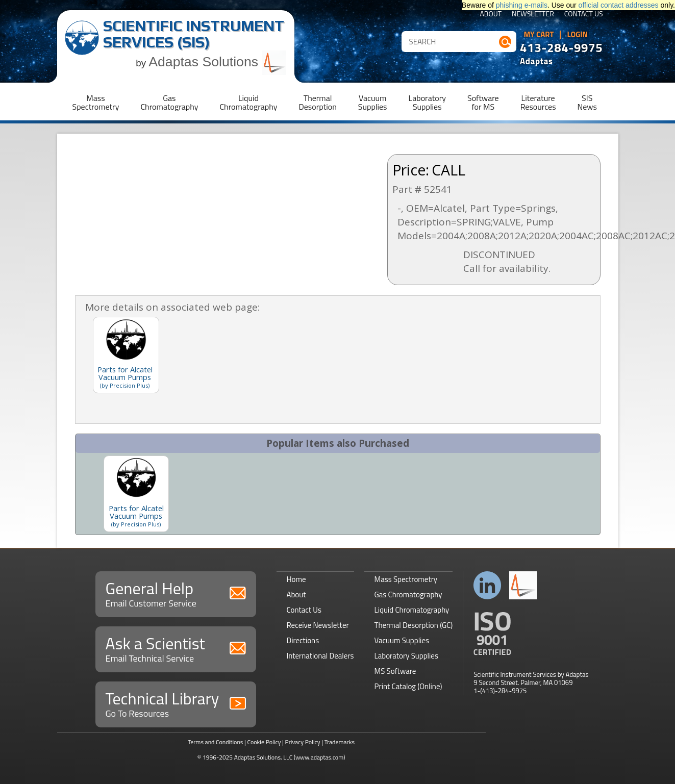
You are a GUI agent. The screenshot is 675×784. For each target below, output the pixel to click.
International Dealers (320, 656)
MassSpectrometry (96, 102)
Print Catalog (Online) (408, 686)
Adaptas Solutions (217, 62)
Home (296, 579)
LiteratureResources (538, 102)
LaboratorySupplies (427, 102)
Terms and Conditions (216, 742)
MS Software (395, 671)
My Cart (539, 35)
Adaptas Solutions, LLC (264, 757)
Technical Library (176, 703)
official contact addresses (619, 5)
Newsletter (533, 15)
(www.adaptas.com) (320, 757)
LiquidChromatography (248, 102)
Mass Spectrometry (406, 579)
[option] (136, 494)
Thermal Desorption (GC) (414, 625)
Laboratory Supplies (406, 656)
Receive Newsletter (318, 625)
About (491, 15)
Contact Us (584, 15)
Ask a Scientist (176, 648)
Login (577, 35)
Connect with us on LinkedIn (487, 585)
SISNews (587, 102)
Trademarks (340, 742)
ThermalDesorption (317, 102)
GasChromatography (169, 102)
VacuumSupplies (373, 102)
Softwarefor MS (483, 102)
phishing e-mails (522, 5)
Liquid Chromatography (412, 610)
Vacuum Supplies (402, 640)
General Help (176, 593)
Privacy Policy (303, 742)
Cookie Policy (264, 742)
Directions (303, 640)
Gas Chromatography (408, 595)
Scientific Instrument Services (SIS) (194, 34)
